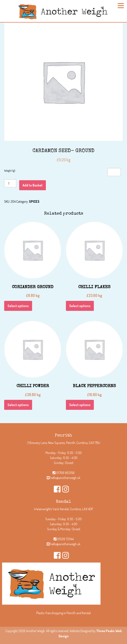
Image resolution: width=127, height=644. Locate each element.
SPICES (34, 201)
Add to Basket (33, 185)
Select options (18, 306)
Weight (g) (10, 171)
